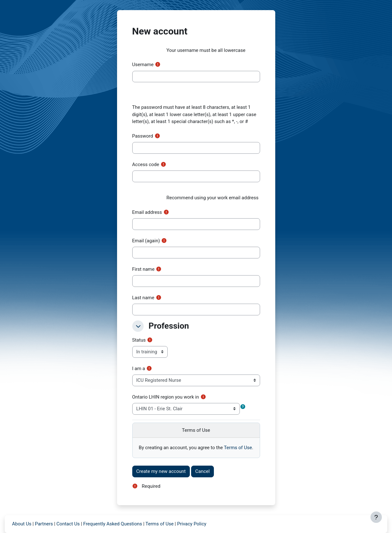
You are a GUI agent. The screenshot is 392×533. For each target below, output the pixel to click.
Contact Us (68, 524)
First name (143, 269)
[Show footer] (376, 517)
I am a (139, 369)
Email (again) (146, 241)
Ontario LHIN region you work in (166, 397)
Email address (147, 212)
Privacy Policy (192, 524)
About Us (22, 524)
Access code (146, 164)
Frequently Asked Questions (113, 524)
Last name (143, 298)
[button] (138, 326)
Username (143, 65)
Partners (44, 524)
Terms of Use (238, 448)
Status (139, 340)
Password (143, 136)
